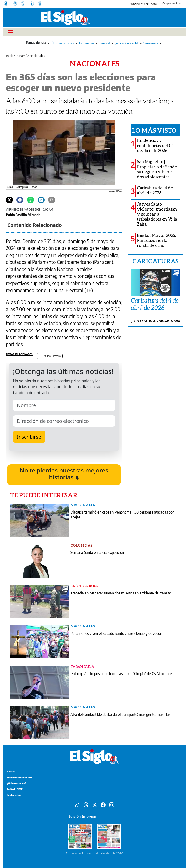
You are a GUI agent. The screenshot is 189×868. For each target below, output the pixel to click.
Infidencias (87, 43)
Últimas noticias (63, 43)
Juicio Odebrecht (127, 43)
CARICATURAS (156, 261)
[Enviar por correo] (52, 199)
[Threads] (17, 4)
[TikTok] (8, 4)
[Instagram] (42, 4)
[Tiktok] (77, 804)
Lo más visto (154, 130)
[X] (25, 4)
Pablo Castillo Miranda (23, 215)
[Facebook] (34, 4)
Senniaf (105, 43)
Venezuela (151, 43)
